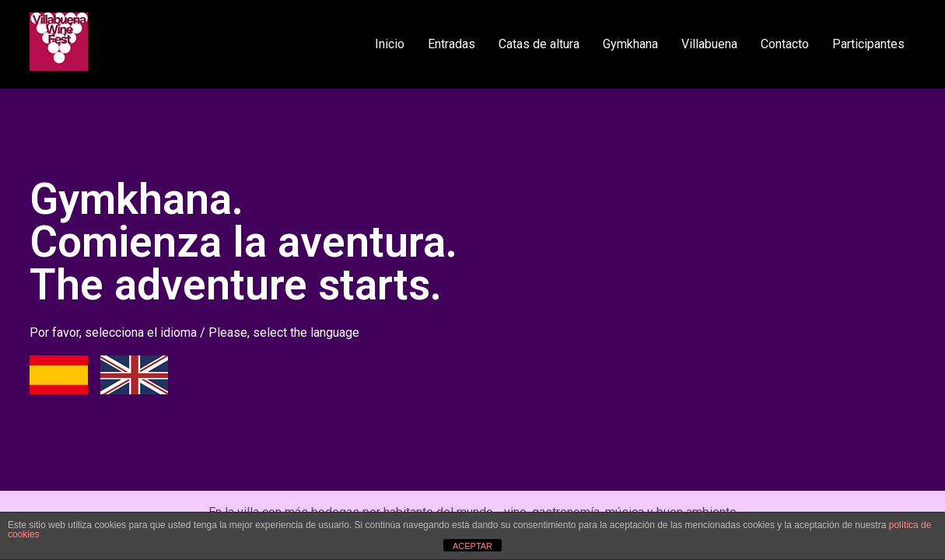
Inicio (390, 44)
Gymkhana (630, 44)
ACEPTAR (472, 546)
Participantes (868, 44)
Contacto (785, 44)
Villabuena (709, 44)
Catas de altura (539, 44)
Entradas (451, 44)
